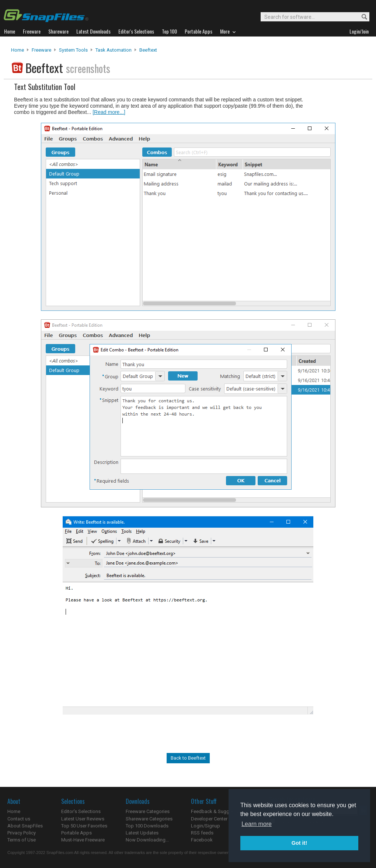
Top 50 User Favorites (84, 826)
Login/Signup (206, 826)
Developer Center (209, 819)
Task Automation (114, 50)
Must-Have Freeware (83, 840)
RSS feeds (202, 833)
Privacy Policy (22, 833)
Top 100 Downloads (147, 826)
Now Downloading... (147, 840)
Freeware (41, 50)
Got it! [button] (299, 843)
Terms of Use (22, 840)
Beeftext (148, 50)
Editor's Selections (81, 811)
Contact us (19, 819)
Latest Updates (142, 833)
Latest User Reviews (83, 819)
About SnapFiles (25, 826)
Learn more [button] (257, 824)
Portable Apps (76, 833)
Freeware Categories (148, 811)
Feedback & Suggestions (218, 811)
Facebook (202, 840)
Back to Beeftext (188, 758)
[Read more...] (109, 112)
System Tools (73, 50)
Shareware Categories (149, 819)
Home (18, 50)
